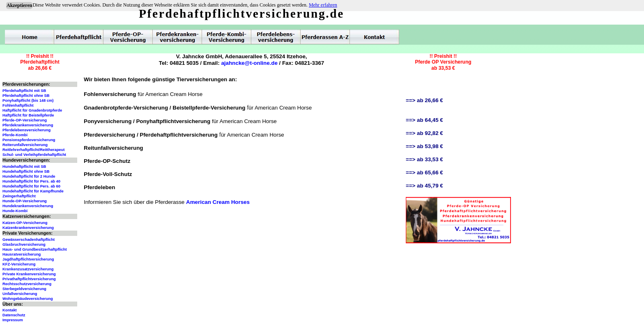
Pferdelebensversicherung (26, 130)
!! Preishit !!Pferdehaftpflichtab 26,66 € (40, 62)
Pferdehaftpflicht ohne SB (26, 96)
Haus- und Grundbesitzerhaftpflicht (35, 249)
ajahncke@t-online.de (249, 63)
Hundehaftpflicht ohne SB (26, 171)
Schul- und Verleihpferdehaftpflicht (34, 155)
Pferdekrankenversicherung (28, 125)
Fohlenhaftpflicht (18, 105)
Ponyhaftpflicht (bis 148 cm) (28, 101)
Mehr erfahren (323, 5)
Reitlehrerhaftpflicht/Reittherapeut (33, 150)
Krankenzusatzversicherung (28, 269)
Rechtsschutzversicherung (27, 284)
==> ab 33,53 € (424, 159)
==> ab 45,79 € (424, 186)
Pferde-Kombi (15, 135)
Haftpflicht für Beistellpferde (28, 115)
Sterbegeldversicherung (24, 289)
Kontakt (10, 310)
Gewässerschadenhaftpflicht (29, 240)
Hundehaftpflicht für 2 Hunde (29, 176)
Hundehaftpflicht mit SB (24, 167)
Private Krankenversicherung (29, 274)
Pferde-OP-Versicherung (25, 120)
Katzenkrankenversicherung (28, 228)
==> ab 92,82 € (424, 133)
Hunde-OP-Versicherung (25, 201)
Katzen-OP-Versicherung (25, 223)
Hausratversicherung (22, 254)
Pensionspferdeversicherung (29, 140)
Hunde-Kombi (15, 211)
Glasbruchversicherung (24, 245)
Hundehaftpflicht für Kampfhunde (33, 191)
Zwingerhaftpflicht (19, 196)
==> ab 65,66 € (424, 173)
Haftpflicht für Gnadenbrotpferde (32, 110)
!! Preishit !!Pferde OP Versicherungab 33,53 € (443, 62)
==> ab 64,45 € (424, 120)
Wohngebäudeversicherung (28, 299)
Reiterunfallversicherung (25, 145)
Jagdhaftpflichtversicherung (28, 259)
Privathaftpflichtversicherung (29, 279)
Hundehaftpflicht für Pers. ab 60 (31, 186)
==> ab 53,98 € (424, 146)
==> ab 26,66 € (424, 100)
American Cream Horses (218, 202)
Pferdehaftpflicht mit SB (24, 91)
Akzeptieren (19, 5)
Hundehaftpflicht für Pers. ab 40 (31, 181)
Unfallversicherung (20, 294)
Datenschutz (14, 315)
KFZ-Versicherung (19, 264)
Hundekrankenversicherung (28, 206)
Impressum (13, 320)
